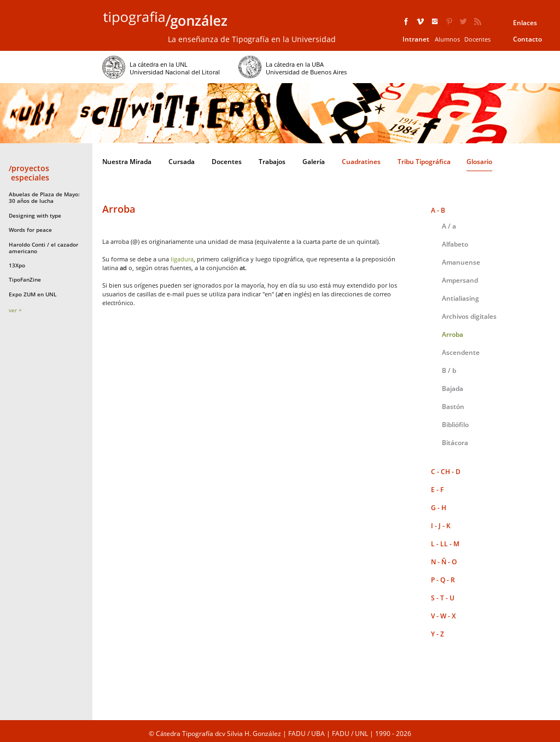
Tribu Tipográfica (424, 162)
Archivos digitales (469, 316)
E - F (437, 490)
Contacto (527, 39)
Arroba (453, 334)
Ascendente (461, 352)
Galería (314, 162)
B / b (449, 370)
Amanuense (461, 262)
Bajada (453, 388)
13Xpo (17, 265)
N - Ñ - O (444, 562)
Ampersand (460, 280)
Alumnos (447, 39)
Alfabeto (455, 244)
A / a (449, 226)
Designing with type (35, 215)
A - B (438, 210)
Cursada (182, 162)
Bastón (453, 407)
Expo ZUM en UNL (33, 294)
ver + (15, 310)
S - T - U (443, 598)
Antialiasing (460, 298)
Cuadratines (361, 162)
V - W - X (443, 616)
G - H (439, 508)
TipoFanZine (25, 279)
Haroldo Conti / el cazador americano (43, 248)
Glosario (479, 162)
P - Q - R (443, 580)
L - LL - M (445, 544)
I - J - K (441, 526)
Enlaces (525, 23)
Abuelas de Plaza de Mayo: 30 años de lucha (44, 197)
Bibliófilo (455, 425)
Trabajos (272, 162)
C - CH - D (446, 472)
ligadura (182, 259)
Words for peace (30, 230)
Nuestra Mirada (127, 162)
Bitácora (455, 443)
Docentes (477, 39)
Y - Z (437, 634)
